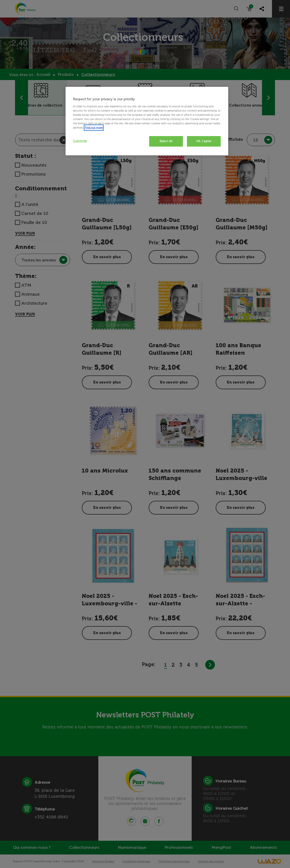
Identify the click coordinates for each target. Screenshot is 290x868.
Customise (80, 141)
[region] (147, 121)
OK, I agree (204, 141)
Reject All (166, 141)
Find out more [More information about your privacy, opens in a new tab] (94, 128)
